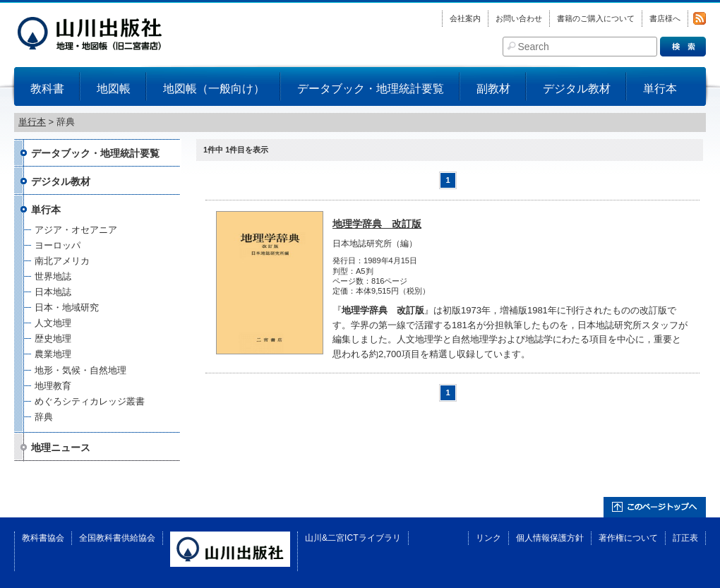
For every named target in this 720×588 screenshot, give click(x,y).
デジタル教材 (577, 89)
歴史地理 (53, 338)
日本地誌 (53, 292)
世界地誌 (53, 276)
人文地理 (53, 323)
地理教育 (53, 386)
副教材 (493, 89)
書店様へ (665, 18)
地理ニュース (61, 448)
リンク (488, 538)
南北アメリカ (62, 261)
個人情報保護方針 (550, 538)
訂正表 (685, 538)
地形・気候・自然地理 (80, 370)
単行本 (660, 89)
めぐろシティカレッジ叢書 (90, 401)
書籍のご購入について (596, 18)
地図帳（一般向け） (214, 89)
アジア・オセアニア (76, 230)
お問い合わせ (519, 18)
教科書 (47, 89)
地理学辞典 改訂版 (377, 224)
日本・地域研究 (67, 307)
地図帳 (114, 89)
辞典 (44, 417)
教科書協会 (43, 538)
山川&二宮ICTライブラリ (353, 538)
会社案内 (465, 18)
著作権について (628, 538)
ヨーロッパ (58, 245)
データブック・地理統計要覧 (371, 89)
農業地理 (53, 354)
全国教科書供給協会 (117, 538)
